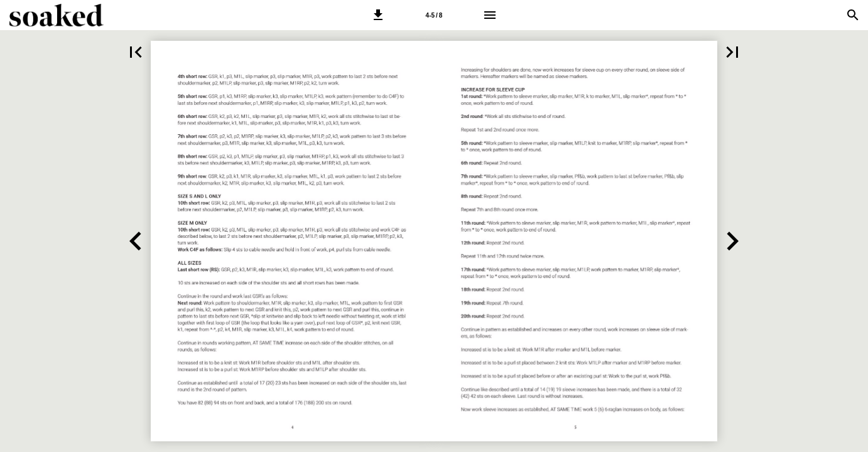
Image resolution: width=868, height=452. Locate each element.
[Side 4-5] (434, 15)
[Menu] (490, 15)
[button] (378, 15)
